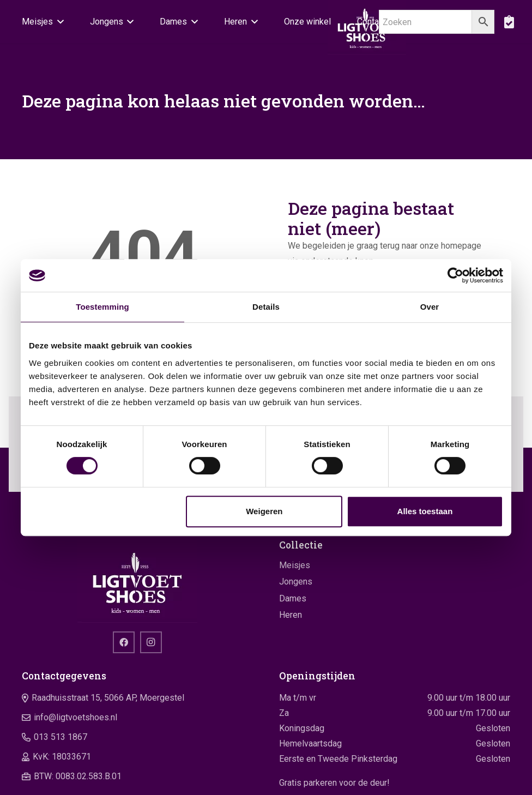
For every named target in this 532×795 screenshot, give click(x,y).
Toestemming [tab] (102, 307)
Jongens (296, 582)
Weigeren (264, 511)
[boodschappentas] (509, 22)
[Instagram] (151, 642)
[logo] (137, 581)
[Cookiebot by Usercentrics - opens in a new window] (455, 275)
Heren (291, 615)
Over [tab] (430, 307)
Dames (293, 598)
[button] (58, 22)
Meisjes (295, 565)
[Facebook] (124, 642)
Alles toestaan (425, 511)
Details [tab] (266, 307)
